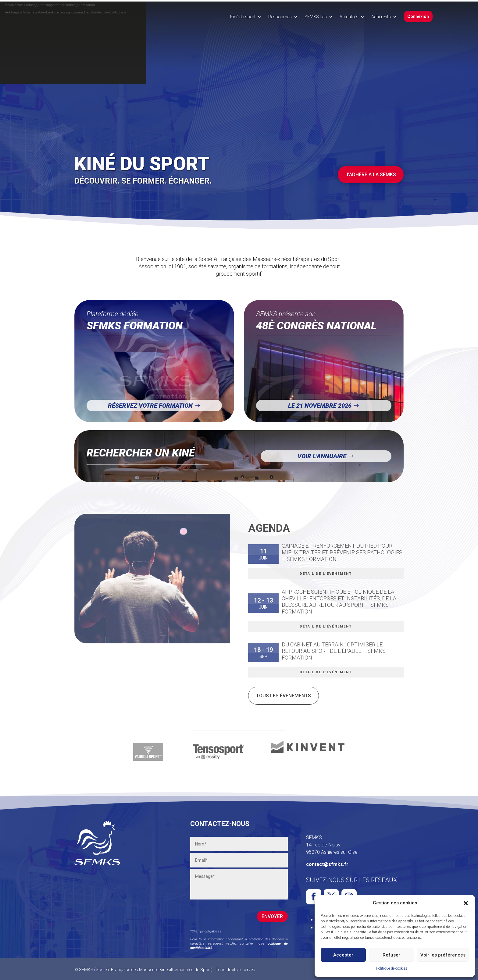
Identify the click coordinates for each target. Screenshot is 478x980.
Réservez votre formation (150, 404)
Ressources (280, 17)
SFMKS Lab (316, 17)
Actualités (349, 17)
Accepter (343, 955)
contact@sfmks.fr (327, 863)
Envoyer (272, 915)
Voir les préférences (443, 955)
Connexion (418, 16)
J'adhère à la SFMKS (371, 173)
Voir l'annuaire (322, 455)
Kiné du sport (243, 17)
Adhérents (381, 17)
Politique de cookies (392, 968)
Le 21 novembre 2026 (320, 404)
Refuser (391, 955)
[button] (466, 903)
